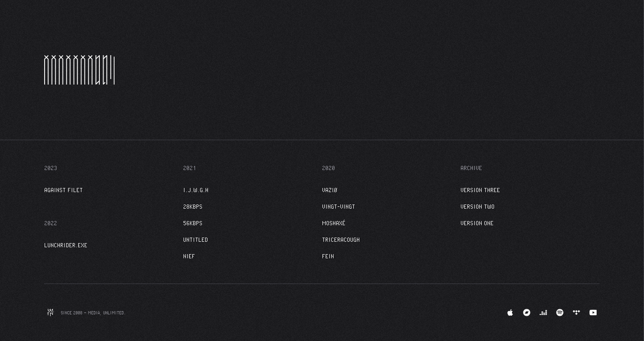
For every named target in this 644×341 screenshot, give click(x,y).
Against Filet (63, 190)
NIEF (189, 256)
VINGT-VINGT (339, 206)
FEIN (328, 256)
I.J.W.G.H (196, 190)
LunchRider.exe (66, 245)
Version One (477, 223)
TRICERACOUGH (341, 239)
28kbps (193, 206)
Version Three (480, 190)
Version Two (477, 206)
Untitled (195, 239)
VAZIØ (330, 190)
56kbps (193, 223)
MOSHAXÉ (334, 223)
